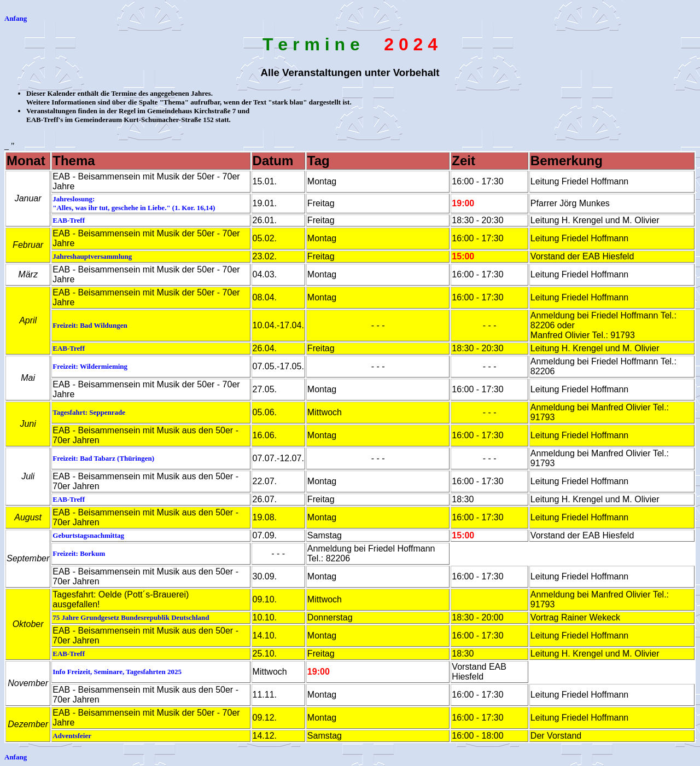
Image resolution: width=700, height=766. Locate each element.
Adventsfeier (72, 736)
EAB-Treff (69, 220)
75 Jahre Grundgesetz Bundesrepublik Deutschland (131, 617)
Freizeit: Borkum (79, 553)
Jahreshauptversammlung (92, 256)
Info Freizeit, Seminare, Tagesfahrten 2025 (117, 672)
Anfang (16, 18)
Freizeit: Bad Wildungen (90, 325)
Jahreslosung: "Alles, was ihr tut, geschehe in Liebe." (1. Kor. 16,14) (134, 203)
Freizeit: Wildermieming (90, 366)
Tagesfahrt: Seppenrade (89, 412)
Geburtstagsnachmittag (88, 535)
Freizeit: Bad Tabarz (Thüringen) (103, 458)
